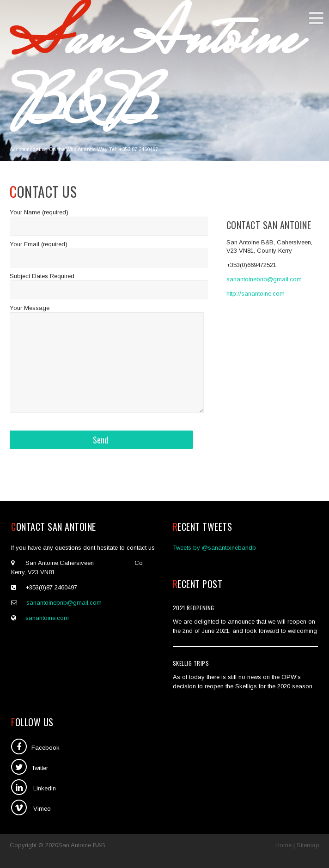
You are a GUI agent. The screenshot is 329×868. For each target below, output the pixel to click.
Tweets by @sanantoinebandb (214, 548)
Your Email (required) (39, 244)
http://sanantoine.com (256, 294)
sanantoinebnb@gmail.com (264, 279)
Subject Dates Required (42, 276)
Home (283, 845)
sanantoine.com (47, 618)
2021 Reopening (194, 608)
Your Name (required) (39, 212)
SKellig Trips (191, 663)
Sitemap (308, 845)
